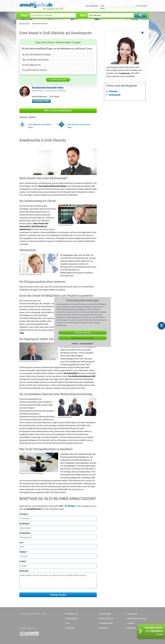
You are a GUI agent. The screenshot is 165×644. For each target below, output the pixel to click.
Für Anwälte (142, 6)
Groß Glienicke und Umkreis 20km (40, 126)
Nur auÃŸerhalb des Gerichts (35, 70)
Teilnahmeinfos (106, 623)
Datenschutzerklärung (135, 618)
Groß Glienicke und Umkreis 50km (79, 126)
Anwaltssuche (24, 24)
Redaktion (132, 628)
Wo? (83, 15)
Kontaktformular (125, 73)
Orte (103, 6)
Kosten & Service (106, 618)
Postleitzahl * (25, 533)
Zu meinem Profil (41, 101)
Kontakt (131, 623)
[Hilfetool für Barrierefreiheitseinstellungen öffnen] (162, 326)
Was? (25, 15)
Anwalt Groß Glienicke (40, 24)
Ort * (21, 542)
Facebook (103, 628)
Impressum (132, 614)
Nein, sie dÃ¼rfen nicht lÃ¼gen (35, 60)
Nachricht (24, 571)
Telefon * (23, 552)
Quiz (131, 6)
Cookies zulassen (83, 332)
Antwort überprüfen (58, 80)
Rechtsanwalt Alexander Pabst (48, 88)
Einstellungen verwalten (82, 338)
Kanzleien (70, 628)
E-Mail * (23, 561)
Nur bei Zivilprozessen (32, 65)
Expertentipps (113, 6)
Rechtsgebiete (92, 6)
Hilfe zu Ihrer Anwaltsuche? (58, 111)
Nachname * (25, 523)
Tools (124, 6)
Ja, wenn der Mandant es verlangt (36, 55)
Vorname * (24, 514)
